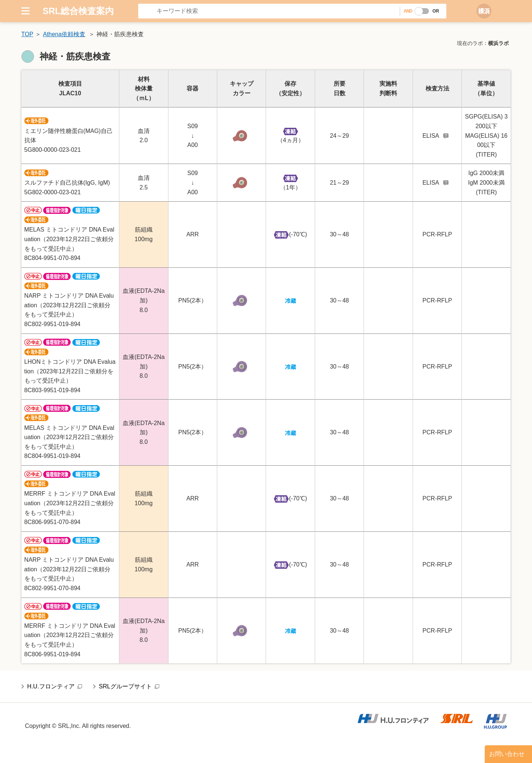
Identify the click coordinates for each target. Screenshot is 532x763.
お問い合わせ (507, 754)
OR (436, 11)
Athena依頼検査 (64, 34)
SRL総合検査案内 (78, 11)
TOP (28, 34)
